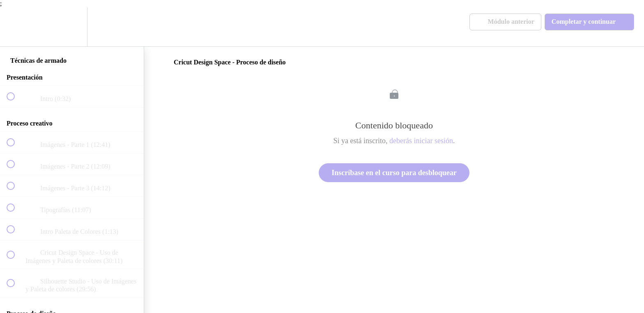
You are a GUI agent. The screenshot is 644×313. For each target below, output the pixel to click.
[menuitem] (72, 27)
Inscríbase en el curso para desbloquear (394, 173)
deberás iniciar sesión (421, 141)
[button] (15, 27)
